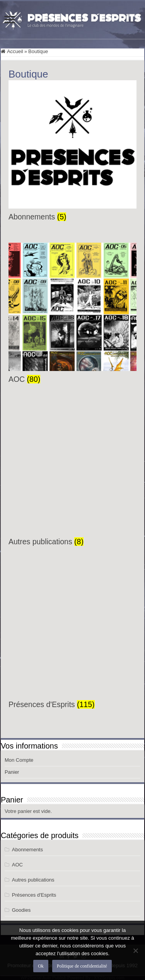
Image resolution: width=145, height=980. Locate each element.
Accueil (15, 51)
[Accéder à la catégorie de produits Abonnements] (72, 151)
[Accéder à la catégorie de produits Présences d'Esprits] (72, 638)
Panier (12, 772)
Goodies (21, 910)
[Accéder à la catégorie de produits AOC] (72, 313)
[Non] (135, 951)
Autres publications (33, 880)
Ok (41, 966)
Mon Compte (19, 760)
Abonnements (27, 850)
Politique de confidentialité (82, 966)
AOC (17, 865)
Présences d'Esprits (34, 895)
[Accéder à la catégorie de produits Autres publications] (72, 476)
